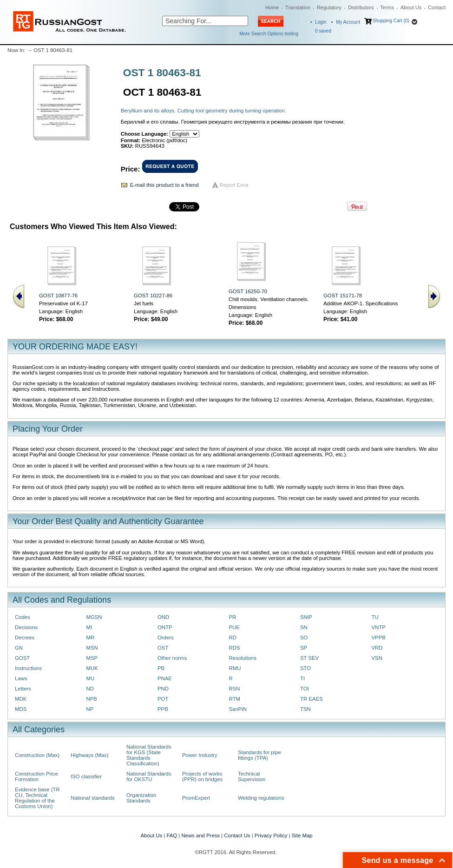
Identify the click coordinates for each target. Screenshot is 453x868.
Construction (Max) (37, 755)
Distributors (361, 7)
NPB (92, 699)
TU (375, 617)
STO (305, 668)
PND (163, 689)
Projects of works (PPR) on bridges (202, 776)
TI (302, 678)
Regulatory (329, 7)
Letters (23, 689)
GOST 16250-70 (248, 291)
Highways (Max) (89, 755)
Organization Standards (141, 798)
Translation (298, 7)
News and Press (200, 835)
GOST (22, 658)
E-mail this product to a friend (164, 185)
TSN (305, 709)
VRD (377, 648)
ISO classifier (86, 776)
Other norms (172, 658)
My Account (348, 22)
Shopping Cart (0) (391, 21)
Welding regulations (261, 798)
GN (19, 648)
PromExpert (196, 798)
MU (91, 678)
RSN (235, 689)
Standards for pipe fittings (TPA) (259, 755)
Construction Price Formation (36, 776)
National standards (93, 798)
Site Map (302, 835)
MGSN (94, 617)
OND (163, 617)
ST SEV (309, 658)
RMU (235, 668)
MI (89, 627)
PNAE (165, 678)
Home (272, 7)
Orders (166, 638)
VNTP (379, 627)
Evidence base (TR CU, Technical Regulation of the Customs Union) (37, 798)
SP (304, 648)
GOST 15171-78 (343, 296)
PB (161, 668)
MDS (21, 709)
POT (163, 699)
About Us (411, 7)
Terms (387, 7)
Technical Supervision (252, 776)
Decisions (26, 627)
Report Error (234, 185)
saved (323, 31)
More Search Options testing (269, 34)
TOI (305, 689)
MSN (92, 648)
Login (321, 22)
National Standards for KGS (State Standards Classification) (149, 755)
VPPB (379, 638)
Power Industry (200, 755)
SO (304, 638)
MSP (92, 658)
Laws (21, 678)
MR (91, 638)
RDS (235, 648)
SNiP (306, 617)
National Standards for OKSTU (149, 776)
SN (304, 627)
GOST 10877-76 (58, 296)
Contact (437, 7)
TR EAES (312, 699)
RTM (235, 699)
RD (233, 638)
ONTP (165, 627)
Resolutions (243, 658)
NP (90, 709)
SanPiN (238, 709)
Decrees (25, 638)
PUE (234, 627)
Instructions (28, 668)
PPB (163, 709)
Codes (23, 617)
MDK (21, 699)
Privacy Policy (271, 835)
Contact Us (237, 835)
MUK (92, 668)
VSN (377, 658)
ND (90, 689)
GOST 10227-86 (153, 296)
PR (233, 617)
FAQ (172, 835)
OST (163, 648)
